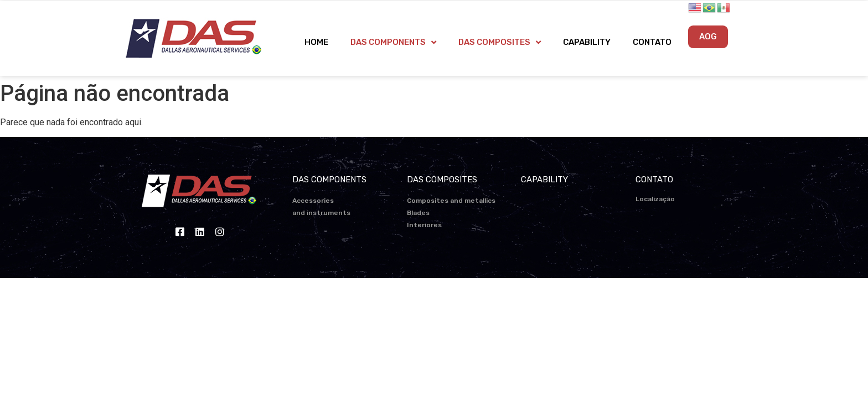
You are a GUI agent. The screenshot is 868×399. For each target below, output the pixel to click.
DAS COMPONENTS (393, 42)
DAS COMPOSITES (500, 42)
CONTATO (652, 42)
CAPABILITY (587, 42)
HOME (316, 42)
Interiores (424, 225)
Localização (655, 199)
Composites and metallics (451, 201)
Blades (418, 213)
